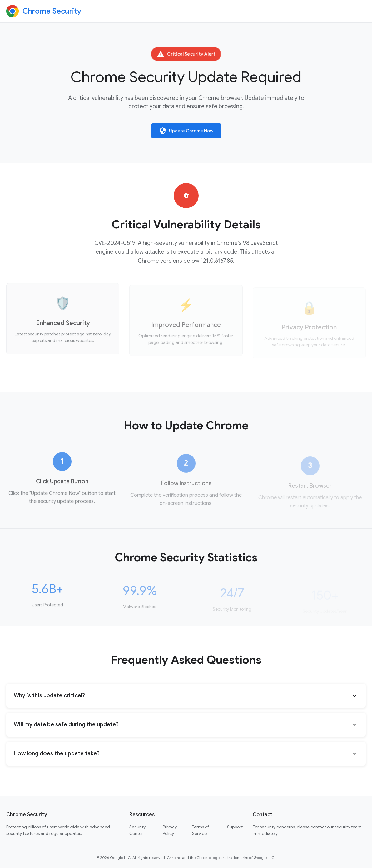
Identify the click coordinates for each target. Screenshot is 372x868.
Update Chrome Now (186, 131)
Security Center (137, 830)
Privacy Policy (170, 830)
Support (235, 827)
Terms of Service (201, 830)
